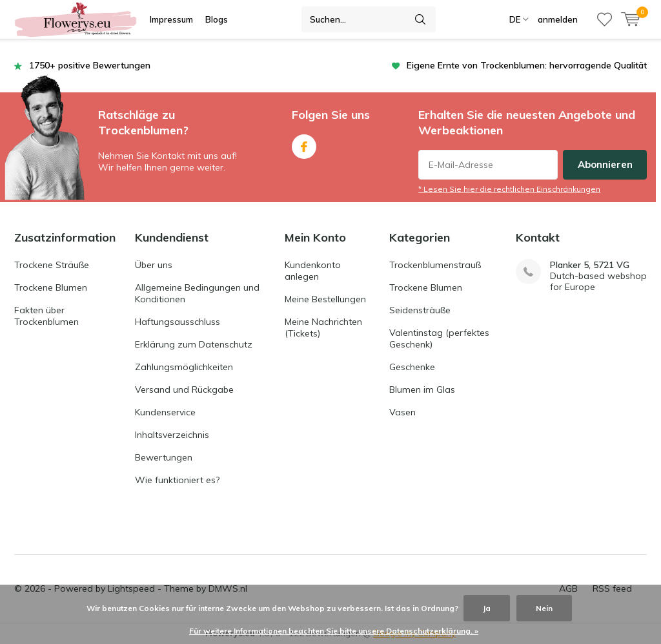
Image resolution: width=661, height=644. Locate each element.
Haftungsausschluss (178, 322)
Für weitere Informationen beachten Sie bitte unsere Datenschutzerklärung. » (334, 631)
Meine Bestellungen (325, 299)
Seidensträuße (420, 310)
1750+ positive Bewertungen (90, 65)
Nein (544, 608)
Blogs (217, 19)
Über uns (154, 265)
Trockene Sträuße (52, 265)
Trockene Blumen (51, 287)
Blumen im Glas (422, 390)
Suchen (420, 19)
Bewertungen (164, 457)
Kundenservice (165, 412)
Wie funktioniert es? (177, 480)
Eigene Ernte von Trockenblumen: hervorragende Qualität (527, 65)
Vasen (402, 412)
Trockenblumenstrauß (435, 265)
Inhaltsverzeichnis (172, 435)
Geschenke (412, 367)
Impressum (171, 19)
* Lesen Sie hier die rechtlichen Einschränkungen (509, 189)
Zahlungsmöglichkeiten (184, 367)
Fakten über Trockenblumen (46, 316)
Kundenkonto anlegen (313, 271)
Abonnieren (605, 164)
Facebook (304, 144)
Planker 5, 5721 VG (590, 265)
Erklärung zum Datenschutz (194, 344)
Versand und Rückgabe (184, 390)
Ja (487, 608)
